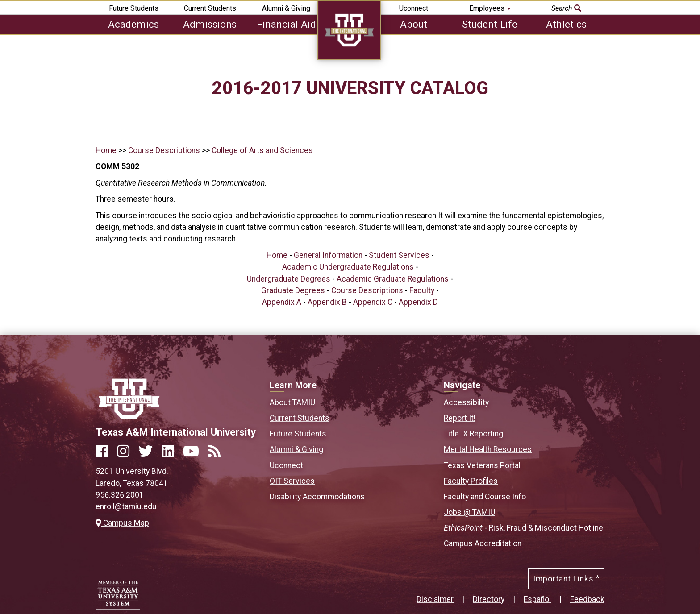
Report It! (460, 418)
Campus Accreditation (483, 543)
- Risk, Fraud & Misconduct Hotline (523, 528)
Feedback (587, 599)
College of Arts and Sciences (262, 150)
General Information (328, 255)
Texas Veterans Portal (482, 465)
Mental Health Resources (488, 449)
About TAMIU (292, 402)
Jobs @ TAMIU (469, 512)
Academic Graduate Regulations (393, 279)
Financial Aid (286, 24)
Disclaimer (435, 599)
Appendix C (373, 302)
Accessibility (466, 402)
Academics (133, 24)
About (414, 24)
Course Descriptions (164, 150)
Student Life (490, 24)
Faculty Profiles (471, 481)
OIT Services (292, 481)
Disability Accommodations (317, 497)
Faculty (422, 290)
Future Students (134, 8)
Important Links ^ (566, 579)
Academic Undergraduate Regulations (348, 267)
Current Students (210, 8)
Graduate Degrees (293, 290)
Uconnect (414, 8)
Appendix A (282, 302)
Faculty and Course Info (485, 497)
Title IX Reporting (473, 434)
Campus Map (122, 523)
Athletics (566, 24)
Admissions (210, 24)
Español (537, 599)
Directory (489, 599)
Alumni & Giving (286, 8)
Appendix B (327, 302)
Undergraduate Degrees (289, 279)
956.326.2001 (120, 495)
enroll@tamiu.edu (126, 506)
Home (106, 150)
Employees (490, 8)
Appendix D (418, 302)
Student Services (399, 255)
